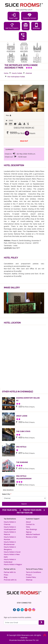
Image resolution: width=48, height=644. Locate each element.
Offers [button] (26, 26)
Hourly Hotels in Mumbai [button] (10, 538)
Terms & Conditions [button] (34, 572)
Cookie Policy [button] (31, 577)
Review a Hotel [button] (32, 537)
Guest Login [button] (14, 16)
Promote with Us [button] (10, 580)
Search (24, 504)
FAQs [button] (28, 527)
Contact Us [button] (30, 524)
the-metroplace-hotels (16, 77)
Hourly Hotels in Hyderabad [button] (10, 561)
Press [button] (6, 575)
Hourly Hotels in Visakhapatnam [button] (10, 528)
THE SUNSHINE (22, 462)
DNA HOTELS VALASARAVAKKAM (24, 477)
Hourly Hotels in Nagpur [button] (13, 564)
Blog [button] (6, 577)
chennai (29, 73)
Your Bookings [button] (31, 529)
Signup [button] (29, 532)
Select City (7, 494)
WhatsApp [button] (36, 26)
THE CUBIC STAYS (23, 431)
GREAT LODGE (22, 416)
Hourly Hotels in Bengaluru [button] (10, 548)
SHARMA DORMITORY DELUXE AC (28, 399)
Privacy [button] (29, 575)
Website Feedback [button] (33, 534)
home (6, 73)
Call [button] (23, 36)
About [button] (28, 522)
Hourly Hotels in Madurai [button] (10, 533)
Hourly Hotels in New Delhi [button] (12, 556)
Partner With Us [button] (10, 572)
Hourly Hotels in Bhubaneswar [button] (10, 543)
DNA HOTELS (21, 447)
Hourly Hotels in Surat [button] (12, 552)
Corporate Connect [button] (30, 16)
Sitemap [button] (29, 580)
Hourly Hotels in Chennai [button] (10, 523)
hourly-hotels (17, 73)
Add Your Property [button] (12, 26)
